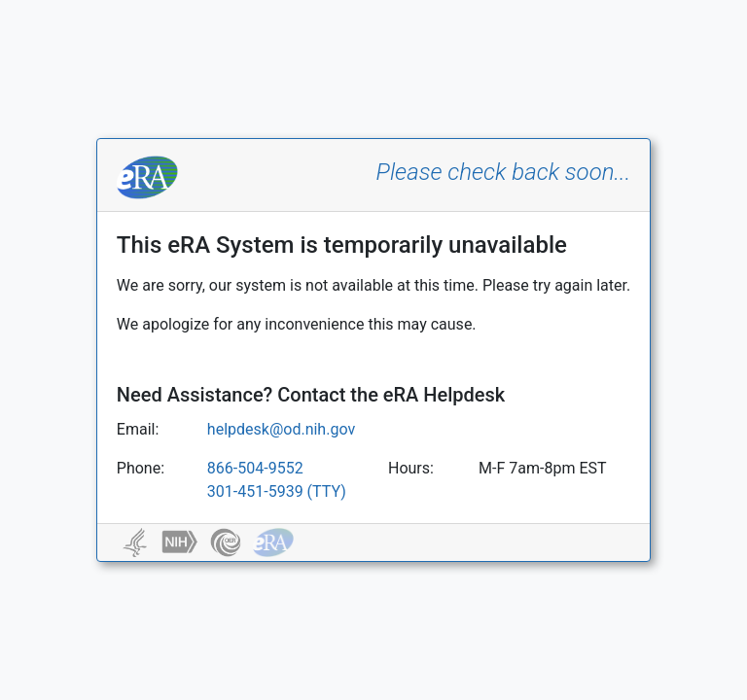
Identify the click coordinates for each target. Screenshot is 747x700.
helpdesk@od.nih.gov (281, 429)
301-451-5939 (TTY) (277, 491)
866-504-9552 (255, 468)
